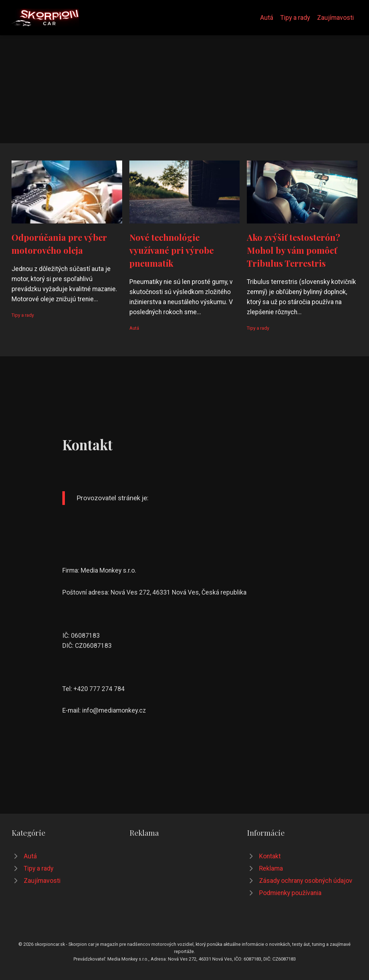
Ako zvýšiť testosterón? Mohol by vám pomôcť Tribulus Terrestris (294, 250)
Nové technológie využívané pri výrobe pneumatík (172, 250)
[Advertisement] (184, 89)
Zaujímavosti (335, 18)
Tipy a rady (295, 18)
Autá (267, 18)
